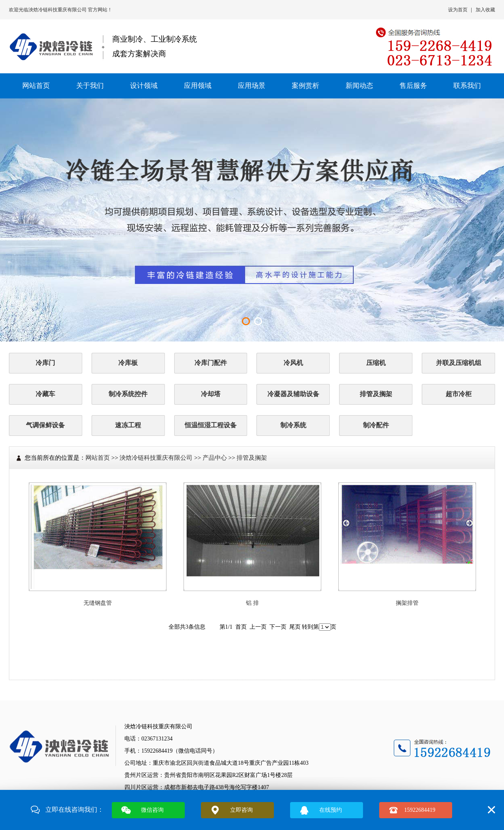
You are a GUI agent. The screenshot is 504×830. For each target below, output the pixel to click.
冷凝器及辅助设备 (293, 394)
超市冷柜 (459, 394)
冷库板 (128, 363)
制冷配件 (376, 425)
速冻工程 (128, 425)
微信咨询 (152, 810)
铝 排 (252, 603)
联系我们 (467, 86)
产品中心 (215, 458)
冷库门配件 (211, 363)
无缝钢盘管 (98, 603)
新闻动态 (359, 86)
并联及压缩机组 (459, 363)
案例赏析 (305, 86)
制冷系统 (293, 425)
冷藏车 (45, 394)
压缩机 (376, 363)
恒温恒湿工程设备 (211, 425)
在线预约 (331, 810)
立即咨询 (241, 810)
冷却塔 (211, 394)
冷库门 (45, 363)
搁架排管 (407, 603)
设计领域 (144, 86)
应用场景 (252, 86)
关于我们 (90, 86)
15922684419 (420, 810)
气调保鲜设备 (45, 425)
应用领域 (198, 86)
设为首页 (458, 10)
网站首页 (36, 86)
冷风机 (293, 363)
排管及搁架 (376, 394)
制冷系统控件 (128, 394)
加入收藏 (485, 10)
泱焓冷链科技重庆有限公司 (58, 10)
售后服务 (413, 86)
